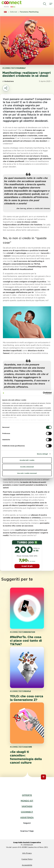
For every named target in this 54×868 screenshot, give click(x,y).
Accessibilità (27, 865)
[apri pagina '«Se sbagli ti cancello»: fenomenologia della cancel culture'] (27, 723)
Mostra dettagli (42, 454)
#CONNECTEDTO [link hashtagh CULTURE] (21, 747)
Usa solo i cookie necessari (27, 473)
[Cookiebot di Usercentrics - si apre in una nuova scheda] (43, 393)
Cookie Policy (27, 859)
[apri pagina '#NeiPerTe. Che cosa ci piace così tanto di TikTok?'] (27, 608)
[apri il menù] (51, 4)
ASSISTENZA (27, 817)
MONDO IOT (27, 801)
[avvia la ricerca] (45, 4)
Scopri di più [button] (27, 566)
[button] (12, 2)
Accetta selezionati (27, 467)
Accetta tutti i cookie (27, 460)
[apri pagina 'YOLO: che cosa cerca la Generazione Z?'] (27, 667)
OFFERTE (27, 795)
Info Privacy (27, 853)
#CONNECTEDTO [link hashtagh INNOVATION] (22, 632)
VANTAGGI (27, 806)
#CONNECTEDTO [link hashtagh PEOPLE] (20, 691)
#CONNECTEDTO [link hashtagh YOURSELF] (14, 68)
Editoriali (14, 12)
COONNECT (27, 812)
